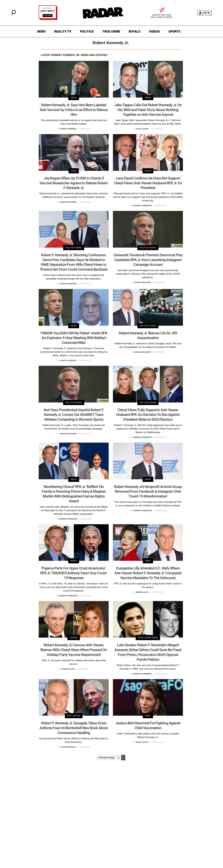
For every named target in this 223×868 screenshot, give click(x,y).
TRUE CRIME (111, 32)
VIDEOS (154, 32)
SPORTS (174, 32)
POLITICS (87, 32)
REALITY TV (63, 32)
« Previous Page (106, 758)
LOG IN (204, 13)
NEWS (41, 32)
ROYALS (135, 32)
